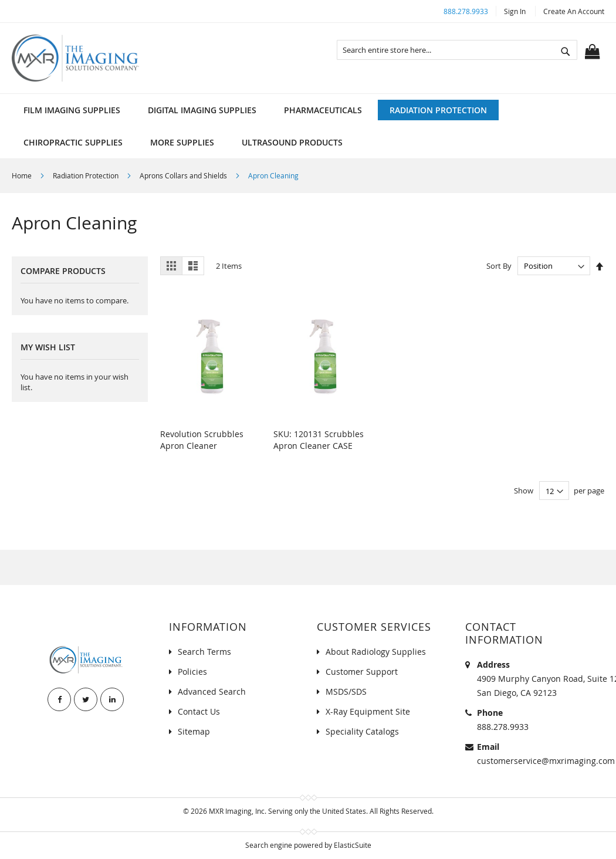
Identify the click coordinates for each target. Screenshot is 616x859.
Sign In (515, 11)
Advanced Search (212, 691)
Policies (192, 672)
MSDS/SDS (346, 691)
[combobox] (457, 50)
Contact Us (199, 711)
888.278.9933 (466, 11)
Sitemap (194, 731)
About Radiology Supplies (376, 652)
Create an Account (574, 11)
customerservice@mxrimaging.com (546, 761)
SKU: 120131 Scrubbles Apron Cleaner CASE (319, 440)
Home (23, 175)
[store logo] (75, 58)
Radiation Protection (87, 175)
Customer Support (362, 672)
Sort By (499, 266)
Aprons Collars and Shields (184, 175)
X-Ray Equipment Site (368, 711)
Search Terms (204, 652)
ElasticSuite (353, 845)
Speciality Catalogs (362, 731)
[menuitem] (72, 110)
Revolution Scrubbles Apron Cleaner (202, 440)
